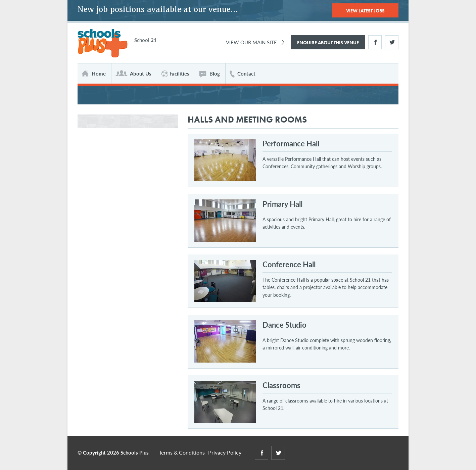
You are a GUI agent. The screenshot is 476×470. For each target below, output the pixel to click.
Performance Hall (291, 143)
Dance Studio (284, 325)
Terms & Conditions (182, 452)
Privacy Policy (225, 452)
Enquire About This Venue (328, 43)
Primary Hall (282, 204)
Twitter (392, 42)
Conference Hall (289, 264)
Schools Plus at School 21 (103, 43)
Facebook (375, 42)
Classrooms (281, 385)
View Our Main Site (251, 42)
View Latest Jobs (365, 11)
